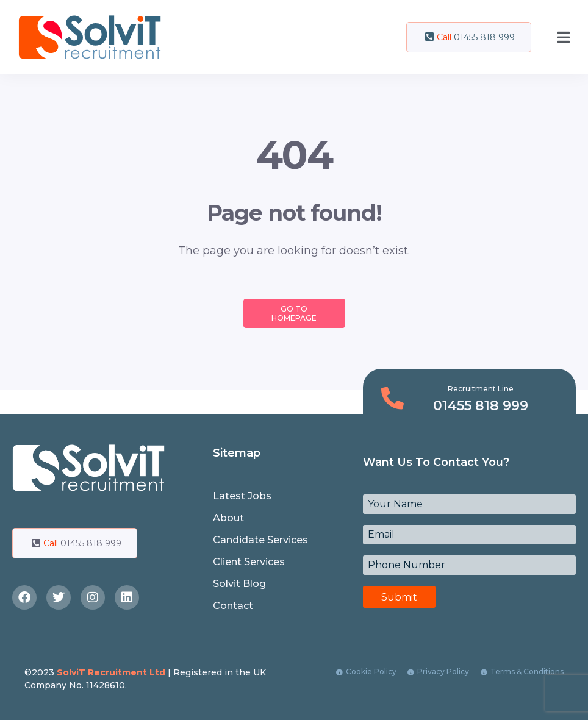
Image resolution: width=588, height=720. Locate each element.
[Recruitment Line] (393, 398)
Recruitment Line (481, 389)
